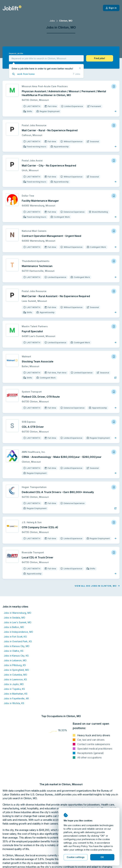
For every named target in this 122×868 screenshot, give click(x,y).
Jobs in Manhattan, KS (16, 694)
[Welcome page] (12, 8)
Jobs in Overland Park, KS (18, 641)
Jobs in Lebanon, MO (15, 660)
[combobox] (46, 58)
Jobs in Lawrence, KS (15, 679)
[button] (100, 58)
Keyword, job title (16, 54)
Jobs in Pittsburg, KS (15, 665)
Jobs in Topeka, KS (14, 689)
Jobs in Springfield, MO (16, 670)
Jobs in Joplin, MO (14, 684)
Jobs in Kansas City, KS (16, 656)
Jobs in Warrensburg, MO (17, 613)
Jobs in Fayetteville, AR (16, 698)
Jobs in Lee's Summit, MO (18, 622)
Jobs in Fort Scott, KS (15, 637)
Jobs (52, 21)
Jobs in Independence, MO (18, 632)
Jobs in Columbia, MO (15, 675)
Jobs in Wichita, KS (14, 703)
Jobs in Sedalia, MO (14, 618)
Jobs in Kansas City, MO (17, 646)
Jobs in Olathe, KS (14, 651)
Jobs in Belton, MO (14, 627)
